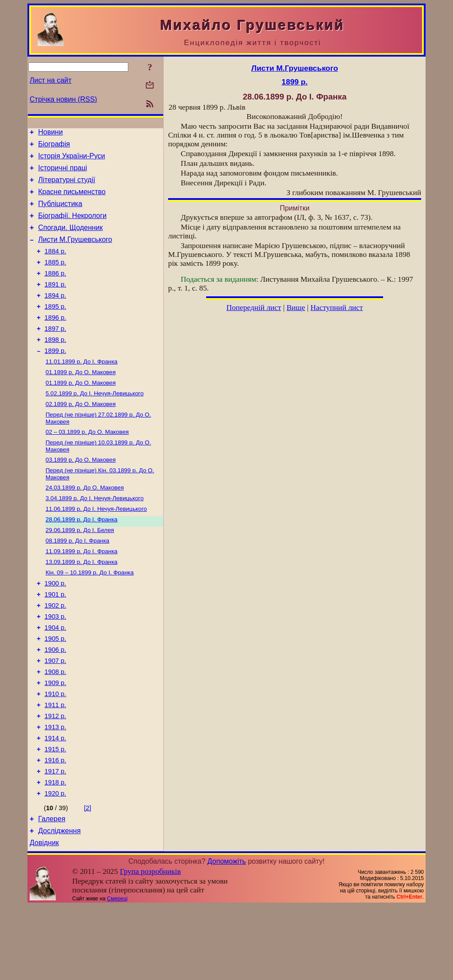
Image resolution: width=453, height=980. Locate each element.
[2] (88, 878)
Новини (50, 133)
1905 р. (56, 690)
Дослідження (59, 903)
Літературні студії (67, 186)
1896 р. (56, 340)
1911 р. (56, 764)
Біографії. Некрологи (72, 226)
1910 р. (56, 752)
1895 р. (56, 328)
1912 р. (56, 777)
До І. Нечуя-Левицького (95, 423)
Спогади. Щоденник (70, 239)
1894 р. (56, 315)
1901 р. (56, 640)
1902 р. (56, 653)
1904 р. (56, 678)
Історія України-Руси (71, 160)
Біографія (54, 147)
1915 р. (56, 814)
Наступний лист (337, 308)
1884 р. (56, 266)
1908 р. (56, 727)
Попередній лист (254, 308)
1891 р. (56, 303)
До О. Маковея (81, 400)
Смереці (117, 972)
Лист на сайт (51, 80)
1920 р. (56, 863)
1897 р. (56, 352)
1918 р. (56, 851)
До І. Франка (82, 389)
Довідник (44, 917)
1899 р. (56, 377)
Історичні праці (63, 173)
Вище (296, 308)
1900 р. (56, 628)
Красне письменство (72, 200)
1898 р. (56, 365)
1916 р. (56, 826)
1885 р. (56, 278)
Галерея (52, 890)
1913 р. (56, 789)
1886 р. (56, 291)
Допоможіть (227, 935)
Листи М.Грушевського (75, 253)
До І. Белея (80, 570)
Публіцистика (60, 213)
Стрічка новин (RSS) (63, 99)
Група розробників (150, 945)
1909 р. (56, 739)
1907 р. (56, 715)
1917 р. (56, 838)
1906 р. (56, 702)
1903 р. (56, 665)
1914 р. (56, 801)
